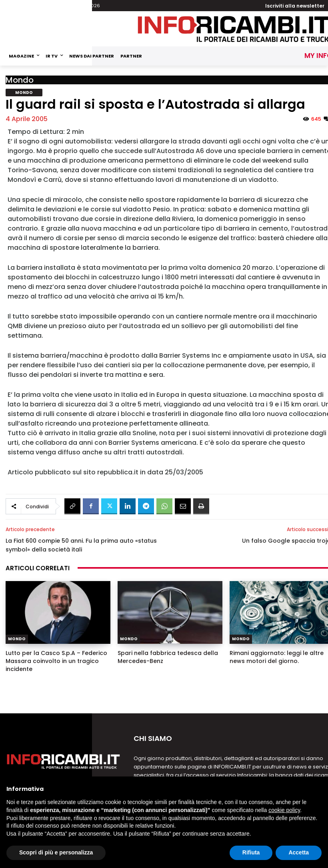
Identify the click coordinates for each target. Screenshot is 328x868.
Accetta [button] (299, 852)
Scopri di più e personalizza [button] (56, 852)
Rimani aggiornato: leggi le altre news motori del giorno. (277, 657)
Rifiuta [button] (251, 852)
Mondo (20, 80)
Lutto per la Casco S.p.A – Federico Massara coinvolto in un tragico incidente (56, 661)
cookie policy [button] (284, 810)
